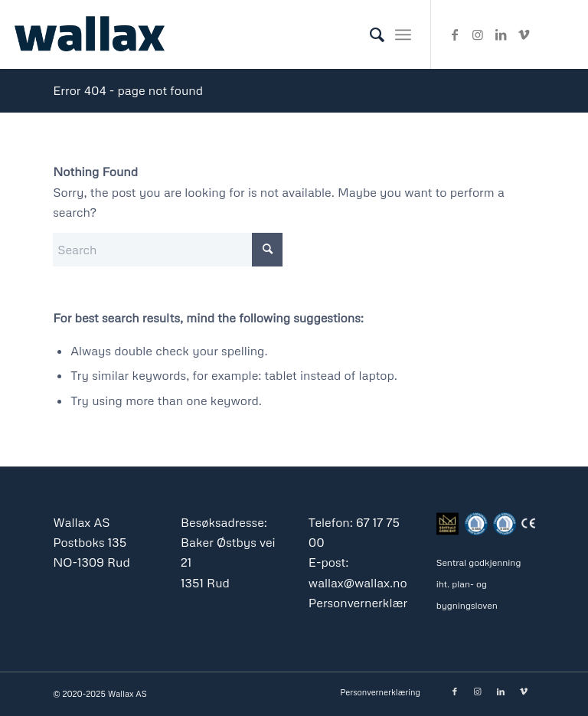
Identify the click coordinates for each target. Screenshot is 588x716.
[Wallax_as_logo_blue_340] (90, 34)
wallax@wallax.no (358, 583)
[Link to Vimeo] (524, 34)
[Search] (369, 34)
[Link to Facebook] (455, 34)
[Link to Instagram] (478, 34)
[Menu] (403, 34)
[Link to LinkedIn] (501, 34)
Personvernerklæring (367, 603)
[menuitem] (369, 34)
